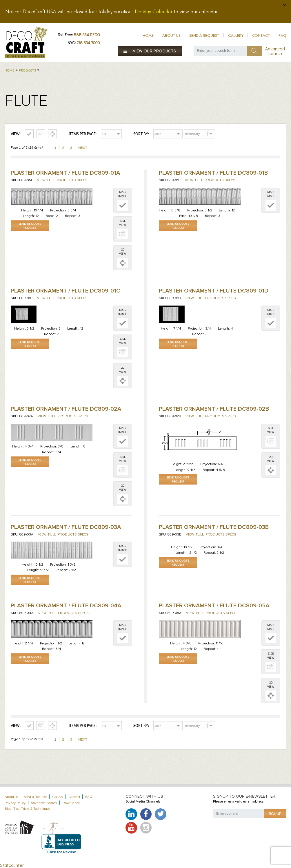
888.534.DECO (87, 35)
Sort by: (141, 134)
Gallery (236, 35)
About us (171, 35)
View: (16, 134)
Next (83, 148)
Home (148, 35)
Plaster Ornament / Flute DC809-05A (214, 606)
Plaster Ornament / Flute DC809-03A (66, 527)
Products (27, 70)
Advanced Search (44, 803)
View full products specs (62, 180)
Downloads (71, 803)
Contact (261, 35)
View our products (150, 51)
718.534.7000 (88, 43)
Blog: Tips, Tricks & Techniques (27, 809)
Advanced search (275, 51)
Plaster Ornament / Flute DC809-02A (66, 409)
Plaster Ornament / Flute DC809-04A (66, 606)
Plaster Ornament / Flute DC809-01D (214, 291)
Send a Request (204, 35)
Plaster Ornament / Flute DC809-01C (66, 291)
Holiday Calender (154, 11)
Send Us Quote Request (30, 226)
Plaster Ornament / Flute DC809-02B (214, 409)
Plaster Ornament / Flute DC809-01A (65, 173)
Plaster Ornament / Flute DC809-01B (213, 173)
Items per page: (83, 134)
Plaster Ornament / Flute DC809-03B (214, 527)
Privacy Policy (15, 803)
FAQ (282, 35)
